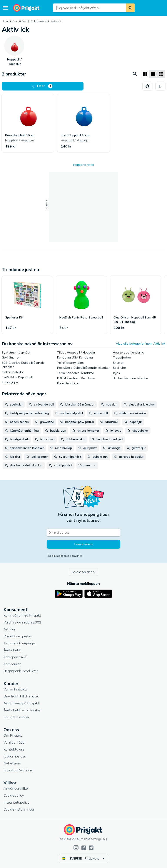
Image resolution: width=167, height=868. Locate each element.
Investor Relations (18, 770)
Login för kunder (16, 717)
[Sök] (130, 8)
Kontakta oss (14, 749)
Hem (5, 21)
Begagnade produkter (21, 671)
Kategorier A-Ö (15, 657)
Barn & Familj (21, 21)
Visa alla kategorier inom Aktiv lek (141, 344)
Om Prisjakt (13, 735)
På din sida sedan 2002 (22, 622)
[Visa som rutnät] (145, 74)
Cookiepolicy (14, 795)
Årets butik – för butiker (22, 710)
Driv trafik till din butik (21, 696)
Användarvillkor (16, 788)
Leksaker (40, 21)
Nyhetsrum (12, 763)
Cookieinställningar (19, 809)
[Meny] (5, 8)
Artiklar (9, 629)
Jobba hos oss (15, 756)
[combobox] (89, 8)
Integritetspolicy (17, 802)
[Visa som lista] (153, 74)
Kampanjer (12, 664)
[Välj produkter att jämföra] (147, 86)
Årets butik (12, 650)
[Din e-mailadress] (83, 533)
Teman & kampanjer (20, 643)
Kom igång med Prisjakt (22, 615)
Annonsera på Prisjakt (21, 703)
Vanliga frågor (15, 742)
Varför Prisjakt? (16, 689)
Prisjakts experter (18, 636)
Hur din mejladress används (65, 556)
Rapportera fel (84, 165)
